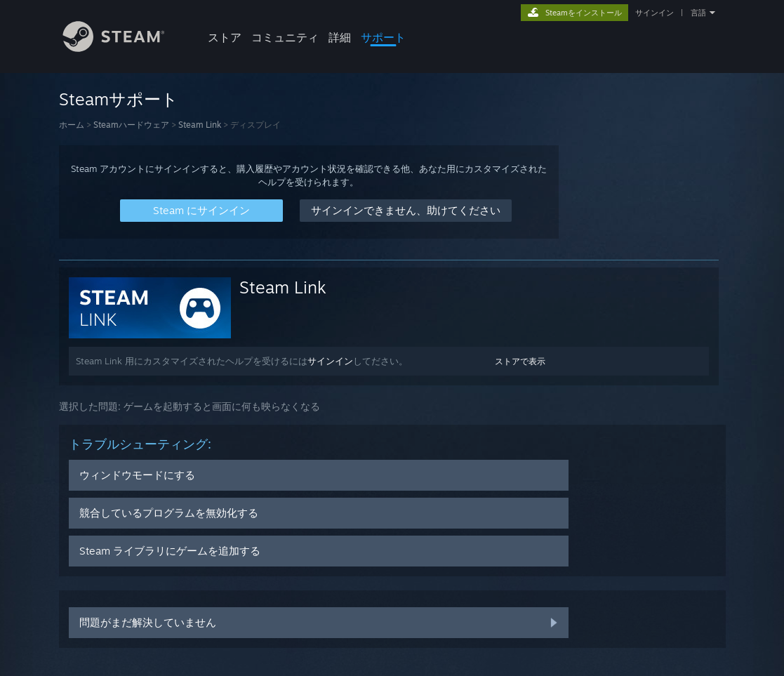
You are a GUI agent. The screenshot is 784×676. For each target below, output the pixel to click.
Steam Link (200, 125)
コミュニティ (285, 37)
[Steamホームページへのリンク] (124, 48)
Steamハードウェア (131, 125)
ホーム (72, 125)
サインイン (655, 13)
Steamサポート (119, 99)
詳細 (340, 37)
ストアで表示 (520, 361)
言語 (698, 13)
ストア (225, 37)
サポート (383, 37)
